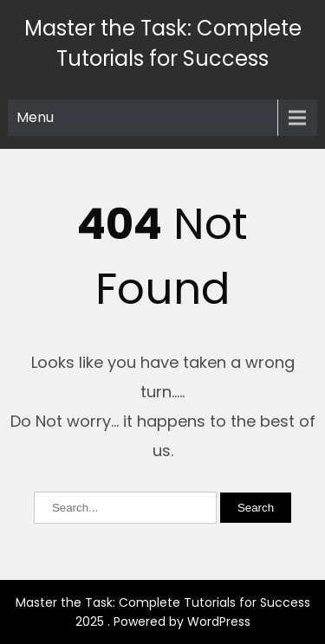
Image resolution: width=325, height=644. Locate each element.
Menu (35, 117)
